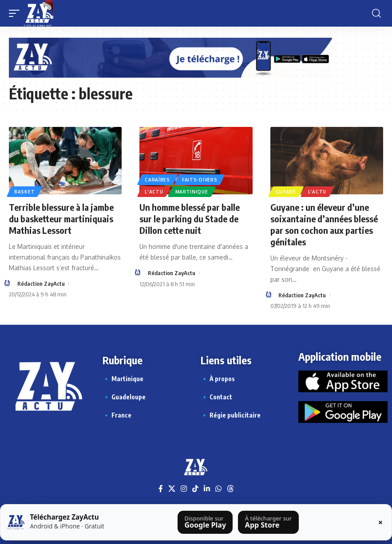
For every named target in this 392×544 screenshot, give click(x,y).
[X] (172, 489)
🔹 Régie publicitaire (231, 415)
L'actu (154, 192)
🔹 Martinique (123, 379)
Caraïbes (157, 180)
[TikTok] (195, 489)
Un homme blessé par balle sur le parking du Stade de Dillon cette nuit (190, 219)
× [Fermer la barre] (380, 522)
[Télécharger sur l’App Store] (268, 522)
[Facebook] (161, 489)
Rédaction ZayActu (41, 284)
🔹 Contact (216, 397)
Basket (24, 192)
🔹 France (117, 415)
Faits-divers (200, 180)
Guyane (286, 192)
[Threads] (230, 489)
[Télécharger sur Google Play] (205, 522)
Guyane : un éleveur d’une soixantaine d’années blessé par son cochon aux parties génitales (324, 224)
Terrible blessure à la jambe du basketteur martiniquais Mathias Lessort (61, 219)
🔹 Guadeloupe (124, 397)
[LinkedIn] (207, 489)
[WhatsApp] (218, 489)
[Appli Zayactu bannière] (170, 57)
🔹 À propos (218, 379)
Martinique (192, 192)
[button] (16, 13)
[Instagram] (184, 489)
